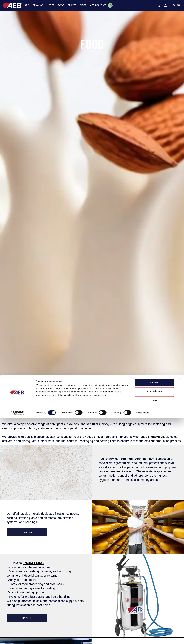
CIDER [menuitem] (83, 5)
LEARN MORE (27, 532)
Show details (143, 639)
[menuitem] (110, 5)
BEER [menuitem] (52, 5)
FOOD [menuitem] (61, 5)
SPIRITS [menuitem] (72, 5)
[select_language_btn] (176, 5)
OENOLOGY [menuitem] (39, 5)
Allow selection (154, 617)
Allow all (154, 608)
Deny (154, 626)
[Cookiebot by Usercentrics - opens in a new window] (18, 639)
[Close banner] (180, 605)
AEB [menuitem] (27, 5)
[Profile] (166, 5)
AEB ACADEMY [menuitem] (98, 5)
